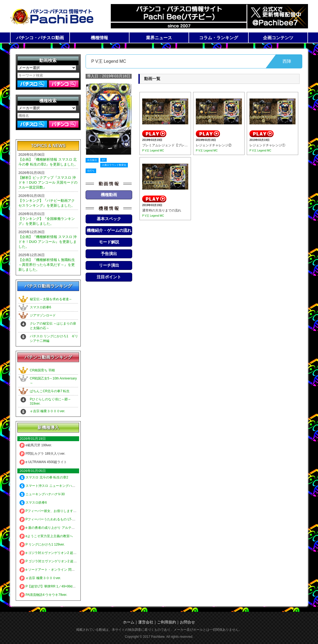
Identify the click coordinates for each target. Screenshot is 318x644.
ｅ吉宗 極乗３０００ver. (48, 411)
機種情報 (99, 38)
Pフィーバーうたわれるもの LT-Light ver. (52, 519)
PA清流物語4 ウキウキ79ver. (43, 595)
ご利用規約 (167, 622)
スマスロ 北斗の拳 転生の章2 (44, 477)
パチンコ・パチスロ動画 (40, 38)
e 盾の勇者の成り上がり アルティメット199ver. (57, 528)
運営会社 (146, 622)
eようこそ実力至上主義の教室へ (46, 536)
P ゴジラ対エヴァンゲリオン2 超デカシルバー (56, 561)
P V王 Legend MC (153, 151)
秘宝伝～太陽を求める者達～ (51, 299)
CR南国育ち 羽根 (42, 370)
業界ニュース (159, 38)
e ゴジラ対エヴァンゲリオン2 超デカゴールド (56, 553)
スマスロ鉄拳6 (40, 307)
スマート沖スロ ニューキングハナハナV (52, 486)
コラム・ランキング (219, 38)
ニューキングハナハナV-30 (42, 494)
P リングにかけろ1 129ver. (42, 544)
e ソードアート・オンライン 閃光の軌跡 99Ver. (57, 570)
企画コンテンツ (278, 38)
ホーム (129, 622)
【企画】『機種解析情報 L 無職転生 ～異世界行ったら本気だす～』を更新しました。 (47, 265)
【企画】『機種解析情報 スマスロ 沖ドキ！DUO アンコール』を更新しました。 (48, 242)
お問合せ (187, 622)
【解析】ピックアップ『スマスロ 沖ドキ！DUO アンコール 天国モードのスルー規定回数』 (48, 182)
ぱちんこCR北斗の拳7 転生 (50, 391)
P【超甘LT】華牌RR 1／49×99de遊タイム (53, 586)
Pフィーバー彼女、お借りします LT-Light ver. (56, 511)
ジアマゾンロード (43, 315)
